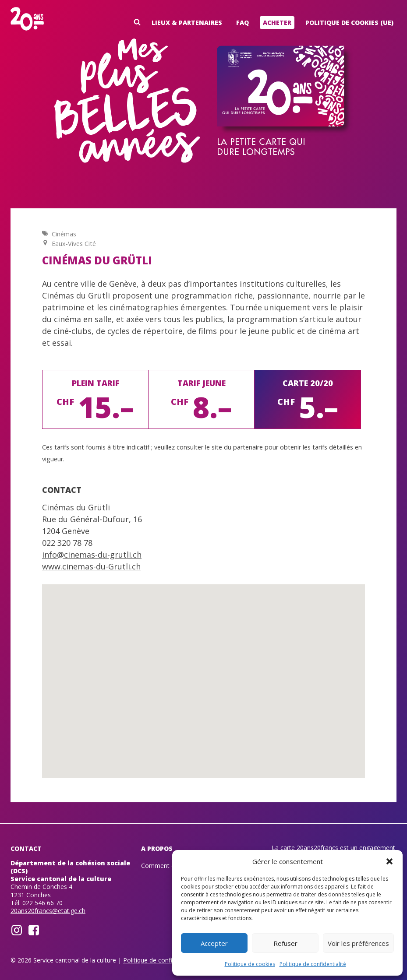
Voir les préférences (358, 943)
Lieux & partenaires (187, 23)
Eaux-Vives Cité (74, 244)
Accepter (214, 943)
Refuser (285, 943)
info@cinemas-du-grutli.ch (92, 555)
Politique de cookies (250, 964)
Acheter (277, 23)
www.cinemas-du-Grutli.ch (91, 566)
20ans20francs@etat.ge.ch (48, 911)
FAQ (242, 23)
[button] (389, 861)
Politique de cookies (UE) (349, 23)
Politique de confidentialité (313, 964)
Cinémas (64, 234)
